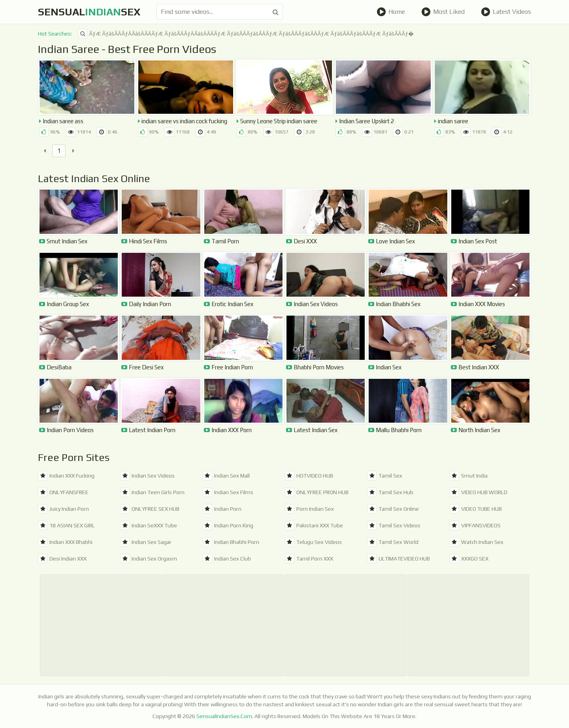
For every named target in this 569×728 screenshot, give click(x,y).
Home (391, 12)
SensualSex (89, 12)
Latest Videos (506, 12)
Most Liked (443, 12)
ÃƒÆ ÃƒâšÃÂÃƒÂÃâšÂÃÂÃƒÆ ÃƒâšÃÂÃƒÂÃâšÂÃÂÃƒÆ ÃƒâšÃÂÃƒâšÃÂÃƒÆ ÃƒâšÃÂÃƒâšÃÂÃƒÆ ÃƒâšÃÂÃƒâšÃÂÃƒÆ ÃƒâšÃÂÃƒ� (246, 34)
